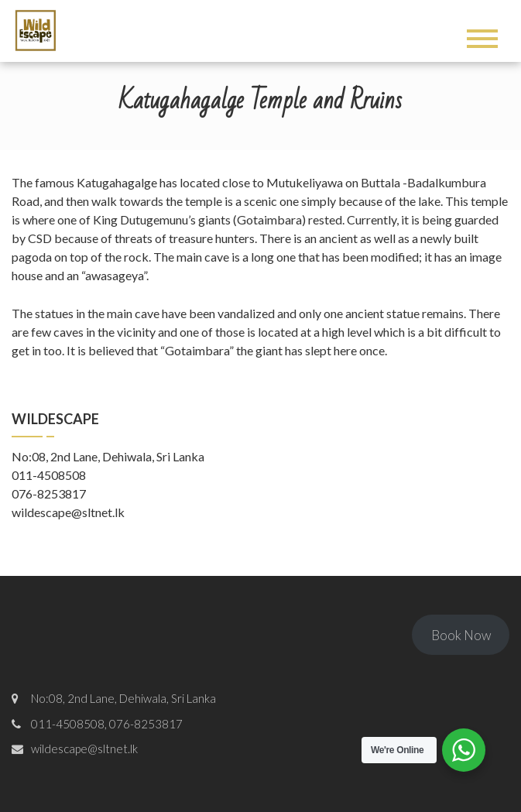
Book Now (461, 635)
